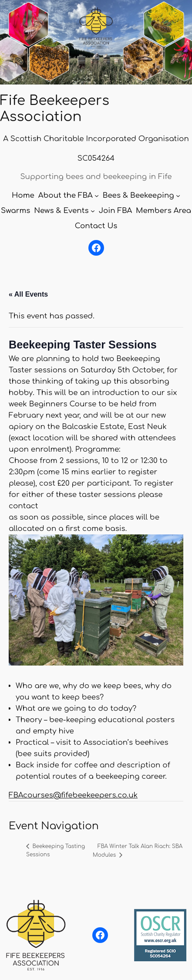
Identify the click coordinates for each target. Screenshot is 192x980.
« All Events (28, 294)
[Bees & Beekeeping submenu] (178, 196)
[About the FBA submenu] (97, 196)
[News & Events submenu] (93, 211)
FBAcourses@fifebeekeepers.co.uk (73, 795)
